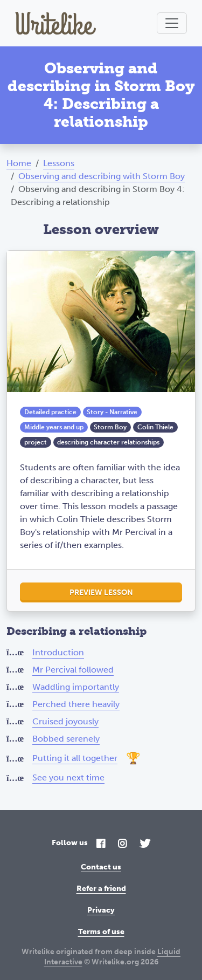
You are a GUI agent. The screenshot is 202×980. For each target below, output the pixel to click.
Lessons (59, 163)
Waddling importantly (76, 687)
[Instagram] (122, 844)
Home (19, 163)
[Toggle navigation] (172, 23)
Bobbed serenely (66, 739)
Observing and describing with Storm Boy (102, 176)
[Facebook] (101, 844)
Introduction (58, 652)
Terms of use (101, 932)
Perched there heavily (76, 704)
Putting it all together (75, 758)
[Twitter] (145, 844)
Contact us (101, 867)
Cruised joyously (65, 721)
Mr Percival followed (73, 670)
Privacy (101, 910)
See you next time (68, 777)
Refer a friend (101, 889)
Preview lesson (101, 592)
